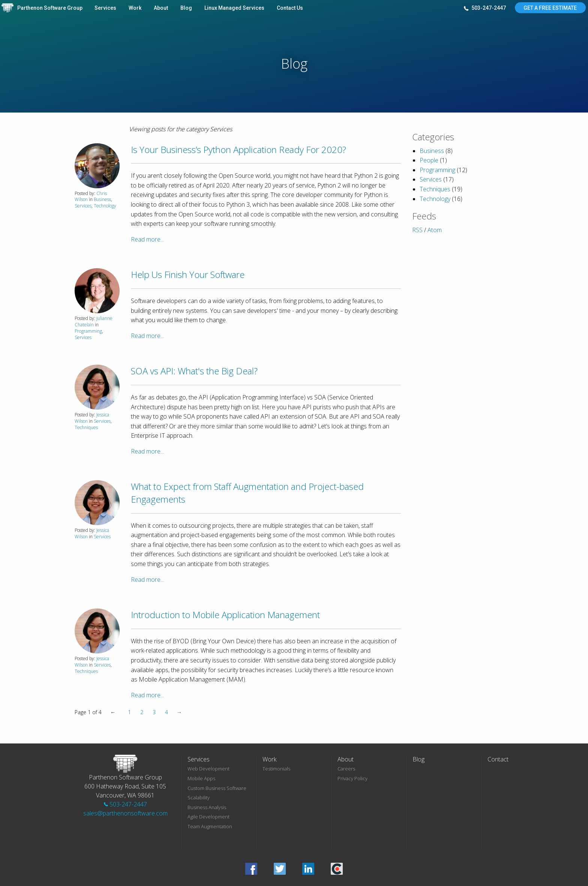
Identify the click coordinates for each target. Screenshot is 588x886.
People (429, 160)
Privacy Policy (352, 778)
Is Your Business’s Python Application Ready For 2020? (238, 149)
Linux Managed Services (234, 8)
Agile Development (208, 817)
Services (105, 8)
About (161, 8)
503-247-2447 (485, 8)
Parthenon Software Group (50, 8)
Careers (346, 769)
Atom (435, 230)
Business (102, 199)
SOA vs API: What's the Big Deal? (194, 371)
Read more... (147, 239)
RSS (417, 230)
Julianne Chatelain (94, 321)
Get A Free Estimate (550, 8)
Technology (105, 206)
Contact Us (290, 8)
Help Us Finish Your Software (188, 274)
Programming (88, 331)
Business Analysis (207, 807)
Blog (186, 8)
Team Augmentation (210, 826)
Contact (498, 759)
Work (135, 8)
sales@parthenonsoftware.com (125, 813)
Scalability (199, 797)
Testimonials (276, 769)
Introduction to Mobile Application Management (225, 615)
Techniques (86, 427)
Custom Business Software (217, 788)
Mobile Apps (201, 778)
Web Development (208, 769)
